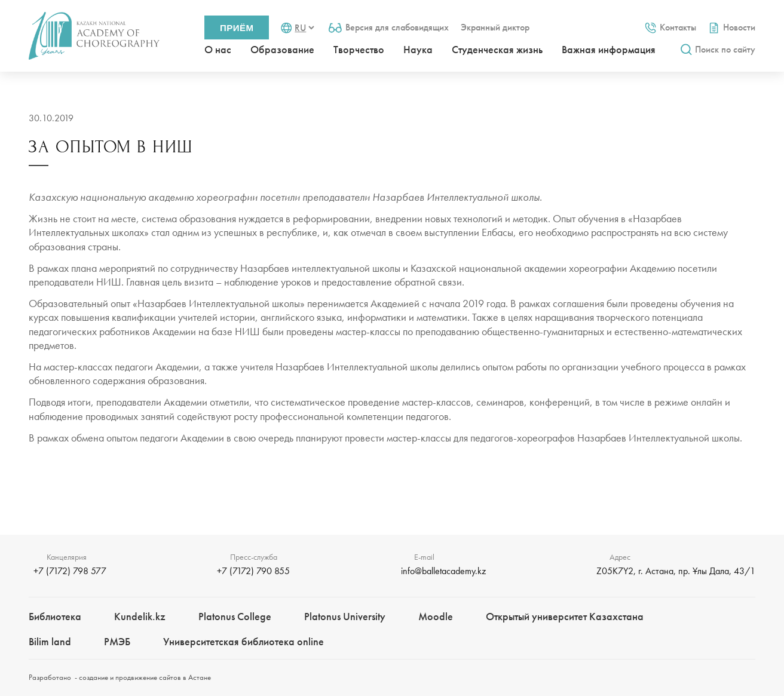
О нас (218, 49)
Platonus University (345, 616)
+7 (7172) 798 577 (70, 571)
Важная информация (609, 49)
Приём (237, 28)
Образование (282, 49)
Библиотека (55, 616)
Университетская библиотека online (244, 641)
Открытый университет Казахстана (565, 616)
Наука (418, 49)
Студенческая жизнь (497, 49)
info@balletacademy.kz (443, 571)
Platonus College (235, 616)
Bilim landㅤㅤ (50, 641)
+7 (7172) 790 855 (253, 571)
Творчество (359, 49)
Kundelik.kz (140, 616)
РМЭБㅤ (117, 641)
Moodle (436, 616)
